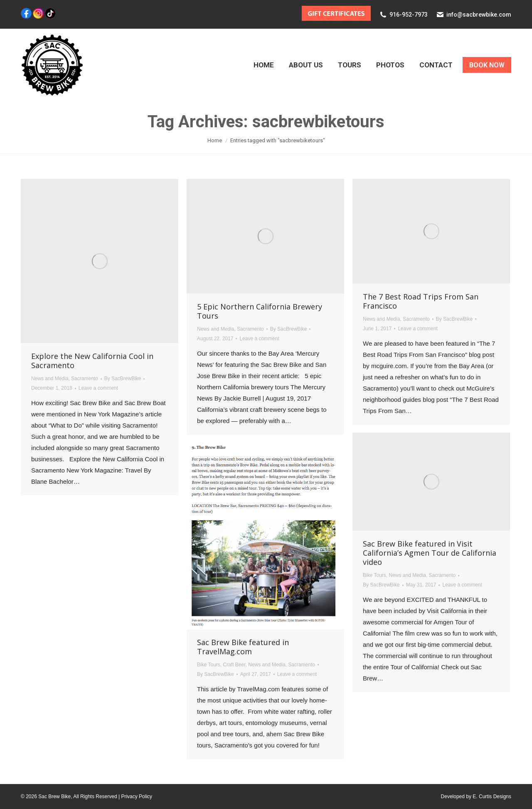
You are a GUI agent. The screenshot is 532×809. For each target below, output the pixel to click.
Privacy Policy (137, 797)
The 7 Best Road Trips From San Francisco (421, 301)
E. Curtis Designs (492, 797)
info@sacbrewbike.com (479, 15)
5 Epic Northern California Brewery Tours (260, 311)
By (123, 379)
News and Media (50, 379)
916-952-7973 (409, 15)
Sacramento (85, 379)
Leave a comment (98, 388)
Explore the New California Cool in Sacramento (92, 361)
